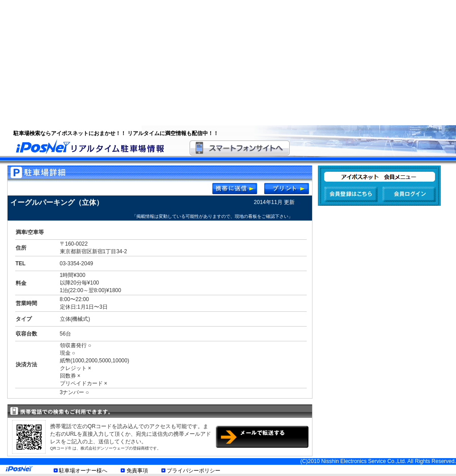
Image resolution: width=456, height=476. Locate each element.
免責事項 (137, 471)
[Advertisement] (172, 63)
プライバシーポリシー (194, 471)
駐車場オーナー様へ (83, 471)
